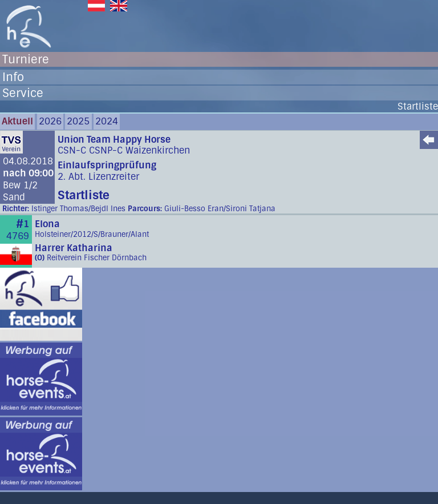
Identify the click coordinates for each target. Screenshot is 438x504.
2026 (50, 121)
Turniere (26, 59)
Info (13, 77)
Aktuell (17, 121)
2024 (107, 121)
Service (23, 93)
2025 (78, 121)
